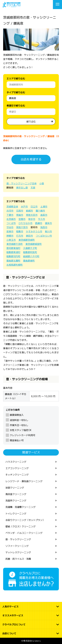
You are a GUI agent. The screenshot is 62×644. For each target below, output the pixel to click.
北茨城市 (11, 219)
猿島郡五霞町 (13, 261)
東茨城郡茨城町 (27, 240)
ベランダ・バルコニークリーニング (24, 533)
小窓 (42, 183)
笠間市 (22, 219)
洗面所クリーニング (16, 501)
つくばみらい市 (44, 236)
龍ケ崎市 (40, 211)
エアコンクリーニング (17, 468)
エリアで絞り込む (16, 78)
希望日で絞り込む (16, 106)
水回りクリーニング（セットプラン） (25, 520)
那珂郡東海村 (13, 248)
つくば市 (11, 223)
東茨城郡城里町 (34, 244)
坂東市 (10, 231)
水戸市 (24, 206)
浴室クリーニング (15, 488)
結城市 (29, 211)
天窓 (33, 188)
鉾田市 (29, 236)
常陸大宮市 (22, 227)
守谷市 (10, 227)
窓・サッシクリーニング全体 (21, 183)
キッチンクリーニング (17, 475)
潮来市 (48, 223)
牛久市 (41, 219)
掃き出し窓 (22, 188)
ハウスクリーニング (16, 462)
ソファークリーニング (17, 546)
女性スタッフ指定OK (21, 430)
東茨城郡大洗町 (15, 244)
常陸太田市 (32, 215)
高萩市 (44, 215)
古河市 (10, 211)
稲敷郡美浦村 (13, 252)
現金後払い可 (17, 440)
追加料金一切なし (19, 420)
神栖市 (10, 236)
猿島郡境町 (29, 261)
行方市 (20, 236)
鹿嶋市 (39, 223)
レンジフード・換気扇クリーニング (24, 481)
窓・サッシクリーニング (18, 539)
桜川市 (48, 231)
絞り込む (31, 122)
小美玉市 (11, 240)
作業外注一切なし (19, 425)
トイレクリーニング (16, 514)
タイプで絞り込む (16, 92)
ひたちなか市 (25, 223)
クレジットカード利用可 (22, 435)
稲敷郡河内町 (13, 256)
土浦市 (44, 206)
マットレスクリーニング (18, 552)
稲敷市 (20, 231)
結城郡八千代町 (31, 256)
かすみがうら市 (34, 231)
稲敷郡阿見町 (30, 252)
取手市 (32, 219)
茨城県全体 (12, 206)
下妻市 (10, 215)
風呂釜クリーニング (16, 494)
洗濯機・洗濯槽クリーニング (21, 507)
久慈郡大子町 (30, 248)
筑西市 (44, 227)
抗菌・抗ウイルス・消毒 (18, 559)
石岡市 (20, 211)
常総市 (20, 215)
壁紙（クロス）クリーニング (21, 526)
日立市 (34, 206)
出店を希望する (31, 159)
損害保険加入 (17, 415)
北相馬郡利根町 (15, 265)
